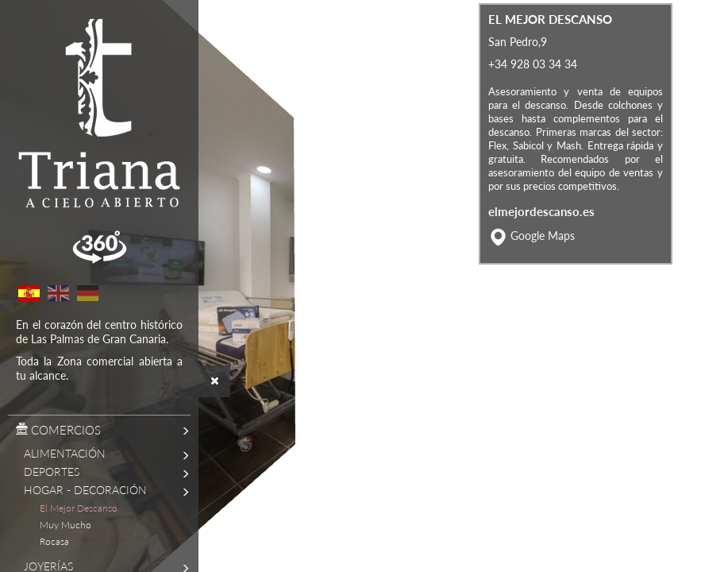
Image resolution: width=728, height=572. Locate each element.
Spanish (29, 293)
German (87, 293)
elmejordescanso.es (541, 248)
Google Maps (543, 272)
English (58, 293)
